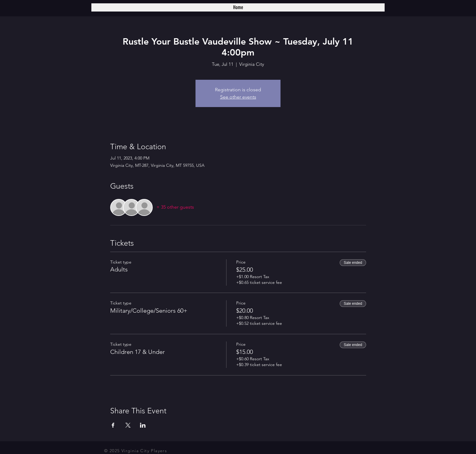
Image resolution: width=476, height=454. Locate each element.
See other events (238, 97)
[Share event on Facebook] (113, 425)
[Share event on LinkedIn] (143, 425)
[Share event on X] (128, 425)
